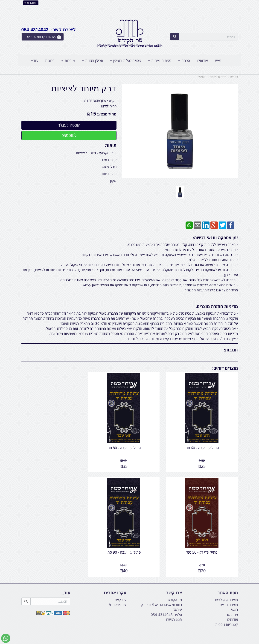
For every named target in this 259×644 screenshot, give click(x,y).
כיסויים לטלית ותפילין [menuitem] (126, 60)
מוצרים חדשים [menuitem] (228, 596)
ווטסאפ (69, 135)
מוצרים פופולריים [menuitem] (226, 591)
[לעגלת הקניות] (43, 37)
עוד (35, 60)
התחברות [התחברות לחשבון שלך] (31, 3)
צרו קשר (120, 591)
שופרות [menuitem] (68, 60)
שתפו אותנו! (118, 596)
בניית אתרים (111, 641)
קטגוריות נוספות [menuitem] (227, 616)
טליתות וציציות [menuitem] (160, 60)
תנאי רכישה (174, 611)
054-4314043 (162, 606)
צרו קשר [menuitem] (232, 606)
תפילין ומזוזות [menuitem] (93, 60)
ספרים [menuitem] (184, 60)
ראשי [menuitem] (218, 60)
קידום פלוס (123, 641)
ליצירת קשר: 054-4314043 (48, 30)
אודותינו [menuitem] (202, 60)
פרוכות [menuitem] (50, 60)
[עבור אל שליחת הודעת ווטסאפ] (6, 638)
